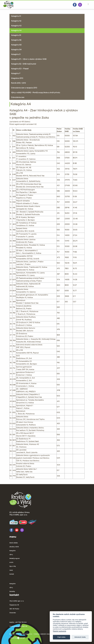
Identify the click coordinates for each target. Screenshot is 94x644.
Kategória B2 (16, 40)
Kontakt (12, 574)
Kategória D (16, 54)
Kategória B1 (16, 35)
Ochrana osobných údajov (43, 634)
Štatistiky (12, 591)
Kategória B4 (16, 50)
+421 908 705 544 (21, 622)
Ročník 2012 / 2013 (18, 83)
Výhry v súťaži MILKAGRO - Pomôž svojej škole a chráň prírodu (36, 93)
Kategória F (16, 74)
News (11, 570)
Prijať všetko (61, 637)
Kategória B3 (16, 45)
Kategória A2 (16, 21)
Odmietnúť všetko (80, 637)
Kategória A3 (16, 26)
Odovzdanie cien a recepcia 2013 (24, 88)
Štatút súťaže (14, 543)
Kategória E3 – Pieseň (20, 69)
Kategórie (13, 551)
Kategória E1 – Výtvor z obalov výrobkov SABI (29, 59)
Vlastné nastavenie (60, 631)
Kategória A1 (16, 16)
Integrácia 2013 (17, 78)
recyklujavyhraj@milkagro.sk (18, 626)
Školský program (15, 558)
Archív (11, 562)
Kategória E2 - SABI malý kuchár (24, 64)
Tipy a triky (13, 566)
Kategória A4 (16, 31)
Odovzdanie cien (18, 97)
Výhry (11, 555)
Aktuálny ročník (14, 547)
